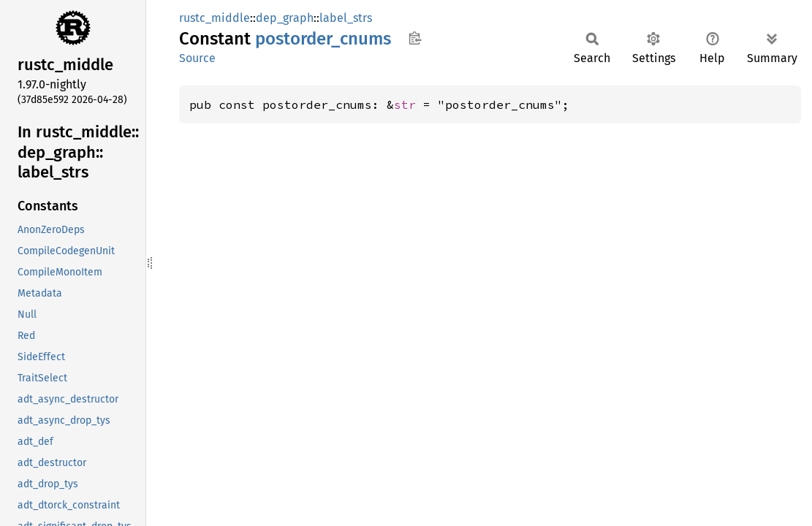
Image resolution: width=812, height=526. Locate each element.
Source (197, 58)
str (405, 104)
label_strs (346, 18)
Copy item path (415, 38)
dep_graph (285, 18)
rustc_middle (215, 18)
